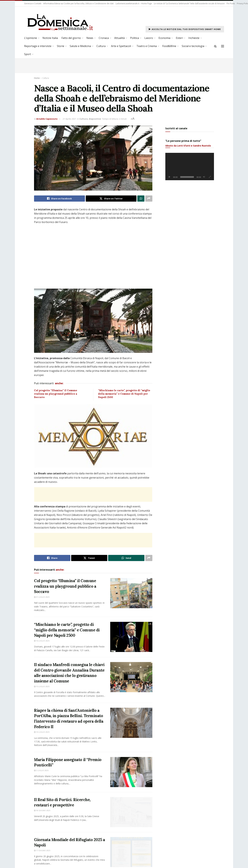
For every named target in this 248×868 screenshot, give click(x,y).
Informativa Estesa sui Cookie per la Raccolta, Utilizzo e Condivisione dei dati (78, 3)
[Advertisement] (93, 492)
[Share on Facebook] (59, 199)
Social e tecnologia (193, 46)
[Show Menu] (223, 46)
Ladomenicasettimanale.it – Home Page (134, 3)
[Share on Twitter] (111, 199)
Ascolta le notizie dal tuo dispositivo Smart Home (185, 29)
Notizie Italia (50, 38)
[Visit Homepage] (60, 22)
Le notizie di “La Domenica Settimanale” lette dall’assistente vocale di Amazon (189, 3)
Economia (164, 38)
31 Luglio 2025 (42, 597)
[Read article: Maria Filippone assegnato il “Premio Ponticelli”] (131, 772)
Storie (61, 46)
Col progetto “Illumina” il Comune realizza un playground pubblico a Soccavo (56, 394)
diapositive (95, 119)
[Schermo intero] (210, 177)
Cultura (101, 46)
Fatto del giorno (71, 38)
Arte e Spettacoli (121, 46)
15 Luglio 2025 (42, 686)
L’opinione (31, 38)
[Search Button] (215, 46)
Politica (135, 38)
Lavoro (149, 38)
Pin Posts (231, 3)
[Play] (170, 177)
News (90, 38)
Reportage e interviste (38, 46)
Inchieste (194, 38)
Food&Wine (169, 46)
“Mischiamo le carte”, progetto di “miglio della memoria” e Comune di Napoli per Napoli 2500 (124, 394)
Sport (28, 54)
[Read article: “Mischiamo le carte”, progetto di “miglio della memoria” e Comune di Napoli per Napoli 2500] (131, 637)
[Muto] (204, 177)
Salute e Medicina (80, 46)
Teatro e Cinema (147, 46)
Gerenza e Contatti (33, 3)
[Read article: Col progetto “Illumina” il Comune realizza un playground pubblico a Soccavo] (131, 593)
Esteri (179, 38)
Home (37, 78)
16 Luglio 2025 (42, 641)
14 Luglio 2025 (42, 732)
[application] (190, 167)
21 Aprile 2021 (69, 119)
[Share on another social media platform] (149, 199)
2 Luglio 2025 (41, 770)
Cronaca (104, 38)
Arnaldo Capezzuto (47, 119)
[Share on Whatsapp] (141, 199)
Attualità (119, 38)
